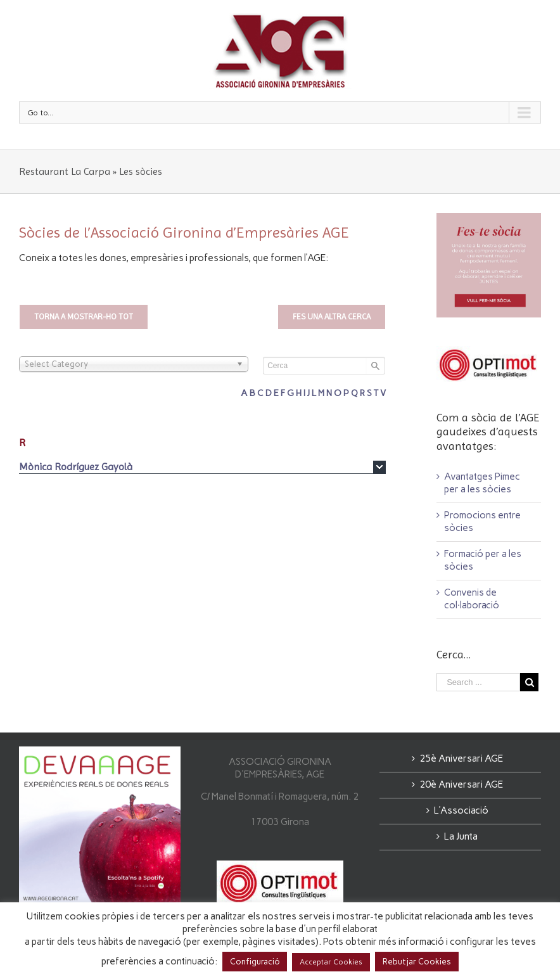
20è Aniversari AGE (461, 784)
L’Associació (461, 810)
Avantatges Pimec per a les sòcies (482, 483)
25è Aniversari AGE (461, 758)
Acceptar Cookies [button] (331, 962)
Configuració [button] (255, 962)
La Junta (461, 836)
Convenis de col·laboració (472, 599)
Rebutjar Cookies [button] (417, 962)
